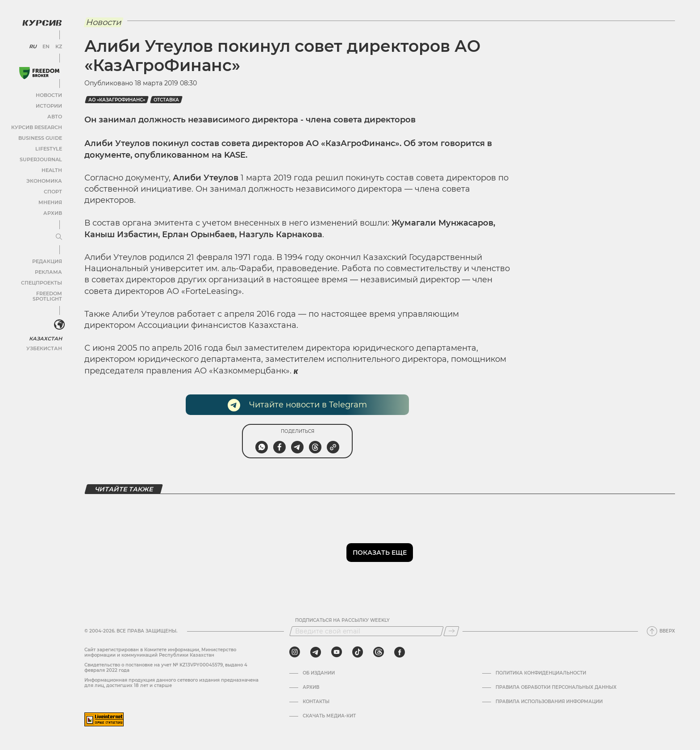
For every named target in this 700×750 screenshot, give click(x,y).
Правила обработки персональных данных (556, 687)
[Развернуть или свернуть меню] (57, 235)
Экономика (44, 179)
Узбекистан (44, 341)
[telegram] (316, 652)
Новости (49, 93)
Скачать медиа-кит (329, 716)
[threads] (379, 652)
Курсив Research (37, 125)
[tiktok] (358, 652)
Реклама (48, 270)
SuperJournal (42, 157)
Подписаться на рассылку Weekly (342, 620)
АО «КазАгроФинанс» (117, 100)
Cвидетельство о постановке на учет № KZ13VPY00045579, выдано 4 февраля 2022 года (166, 668)
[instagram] (295, 652)
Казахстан (46, 331)
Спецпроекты (42, 281)
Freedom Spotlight (35, 291)
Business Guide (40, 136)
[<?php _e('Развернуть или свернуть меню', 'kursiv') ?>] (58, 318)
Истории (49, 104)
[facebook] (400, 652)
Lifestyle (48, 147)
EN (45, 45)
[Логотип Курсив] (40, 21)
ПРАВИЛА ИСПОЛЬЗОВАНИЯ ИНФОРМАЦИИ (549, 702)
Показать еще (380, 553)
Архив (52, 211)
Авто (54, 115)
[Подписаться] (451, 631)
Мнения (50, 200)
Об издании (319, 673)
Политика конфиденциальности (541, 673)
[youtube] (337, 652)
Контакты (316, 702)
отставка (166, 100)
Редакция (47, 259)
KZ (57, 45)
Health (51, 168)
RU (32, 45)
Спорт (52, 190)
